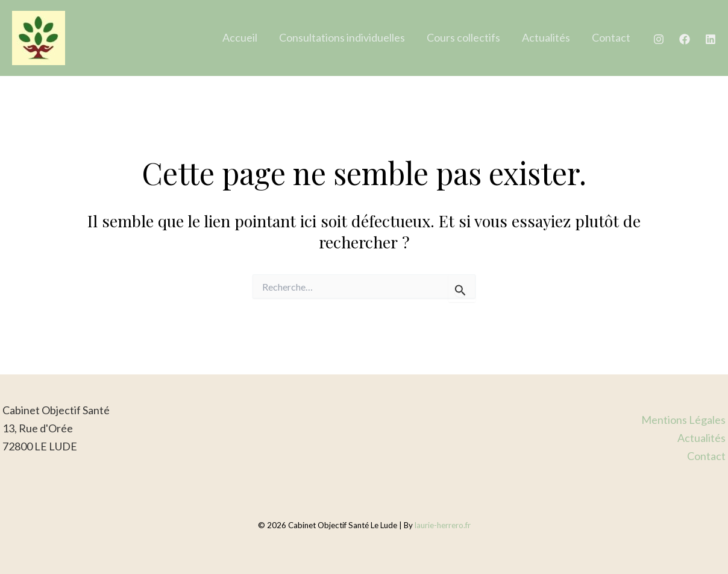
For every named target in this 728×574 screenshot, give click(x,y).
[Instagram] (659, 39)
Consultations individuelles (342, 37)
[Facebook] (685, 39)
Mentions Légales (683, 420)
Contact (611, 37)
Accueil (240, 37)
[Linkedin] (711, 39)
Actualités (546, 37)
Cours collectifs (463, 37)
